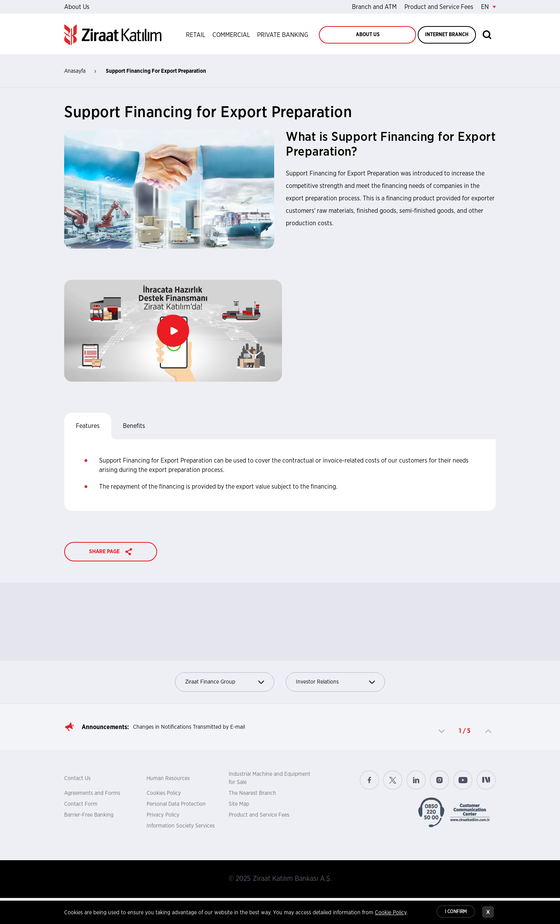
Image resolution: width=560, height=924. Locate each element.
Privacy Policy (163, 815)
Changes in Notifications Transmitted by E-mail (189, 727)
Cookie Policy (391, 913)
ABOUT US (368, 35)
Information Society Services (181, 826)
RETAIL (196, 35)
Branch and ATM (374, 7)
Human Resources (168, 778)
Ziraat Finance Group (225, 682)
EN (488, 7)
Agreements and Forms (92, 793)
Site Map (239, 804)
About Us (77, 7)
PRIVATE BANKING (283, 35)
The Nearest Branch (252, 793)
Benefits (134, 426)
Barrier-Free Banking (89, 815)
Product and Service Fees (439, 7)
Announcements (104, 727)
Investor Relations (335, 682)
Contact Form (81, 804)
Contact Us (77, 778)
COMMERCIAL (231, 35)
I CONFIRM (456, 912)
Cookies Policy (164, 793)
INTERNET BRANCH (447, 35)
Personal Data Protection (176, 804)
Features (88, 426)
